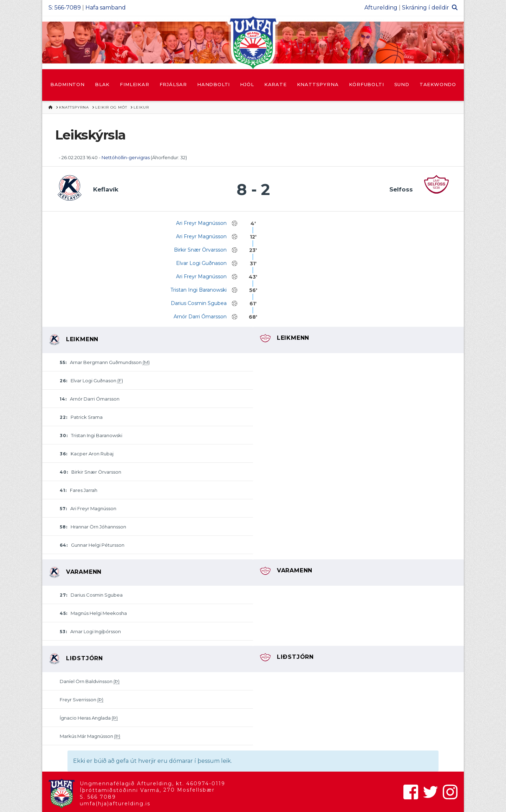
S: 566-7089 (65, 8)
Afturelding (381, 8)
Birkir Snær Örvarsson (200, 250)
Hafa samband (106, 8)
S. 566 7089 (98, 797)
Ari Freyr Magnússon (201, 223)
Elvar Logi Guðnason (201, 263)
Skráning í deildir (426, 8)
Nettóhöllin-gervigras (126, 157)
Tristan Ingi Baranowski (199, 290)
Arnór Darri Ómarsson (200, 317)
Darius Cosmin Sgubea (199, 303)
